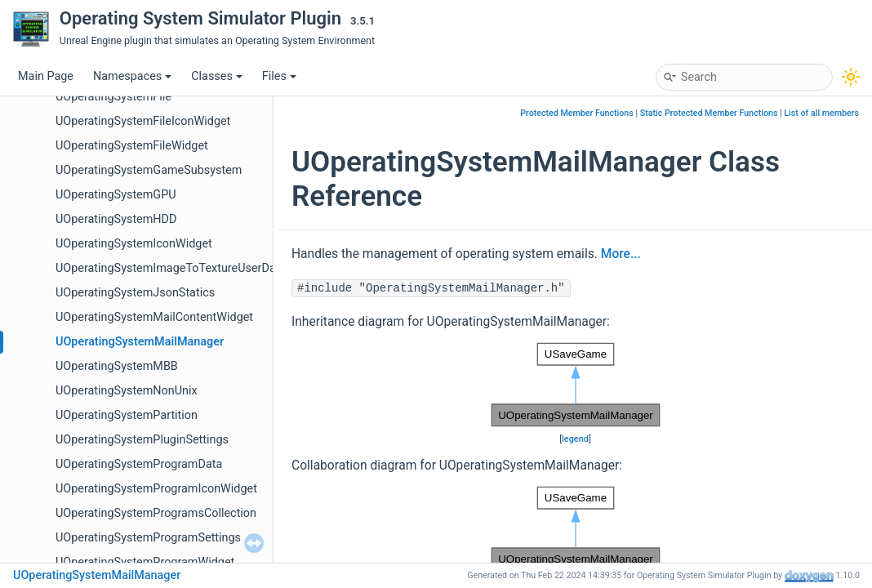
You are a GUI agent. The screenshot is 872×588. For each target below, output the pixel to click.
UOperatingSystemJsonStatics (135, 293)
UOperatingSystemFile (113, 97)
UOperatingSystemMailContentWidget (154, 317)
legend (575, 439)
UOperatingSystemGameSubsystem (149, 170)
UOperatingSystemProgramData (139, 464)
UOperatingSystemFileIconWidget (143, 121)
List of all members (821, 113)
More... (621, 254)
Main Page (46, 76)
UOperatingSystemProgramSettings (148, 538)
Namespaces (132, 76)
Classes (217, 76)
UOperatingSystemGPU (116, 195)
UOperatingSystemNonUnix (127, 391)
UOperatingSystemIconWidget (134, 244)
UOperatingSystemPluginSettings (142, 440)
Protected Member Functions (577, 113)
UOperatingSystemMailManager (140, 342)
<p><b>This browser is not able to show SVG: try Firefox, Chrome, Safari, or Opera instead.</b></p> (576, 385)
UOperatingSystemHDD (116, 219)
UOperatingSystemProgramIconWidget (156, 489)
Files (279, 76)
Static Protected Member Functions (709, 113)
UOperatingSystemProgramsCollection (156, 513)
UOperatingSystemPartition (127, 415)
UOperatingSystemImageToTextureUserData (171, 268)
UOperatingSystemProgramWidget (145, 562)
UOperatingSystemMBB (117, 366)
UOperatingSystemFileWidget (132, 146)
